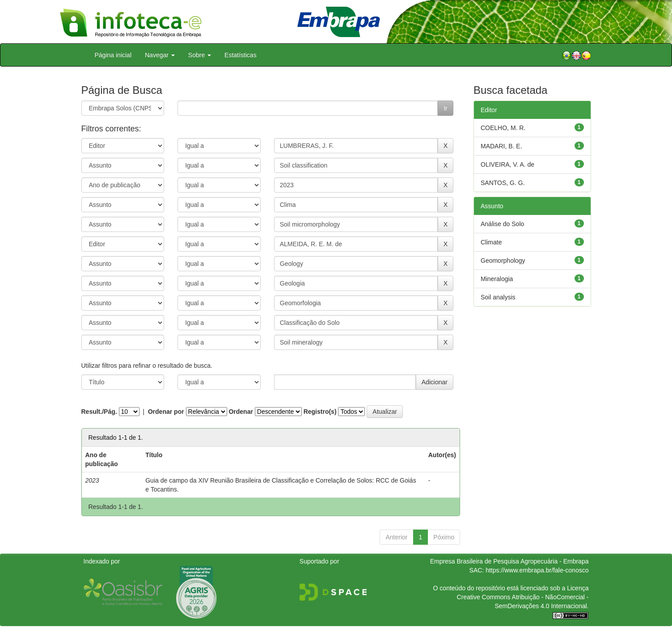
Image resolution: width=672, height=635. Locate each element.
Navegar (160, 55)
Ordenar (241, 412)
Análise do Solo (502, 224)
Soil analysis (498, 297)
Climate (491, 242)
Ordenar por (166, 412)
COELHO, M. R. (503, 128)
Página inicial (113, 55)
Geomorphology (503, 261)
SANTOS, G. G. (503, 183)
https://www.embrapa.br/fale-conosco (537, 570)
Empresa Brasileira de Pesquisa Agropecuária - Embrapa (509, 561)
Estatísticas (241, 55)
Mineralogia (497, 279)
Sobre (200, 55)
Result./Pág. (99, 412)
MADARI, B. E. (501, 146)
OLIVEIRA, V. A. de (507, 164)
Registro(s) (320, 412)
